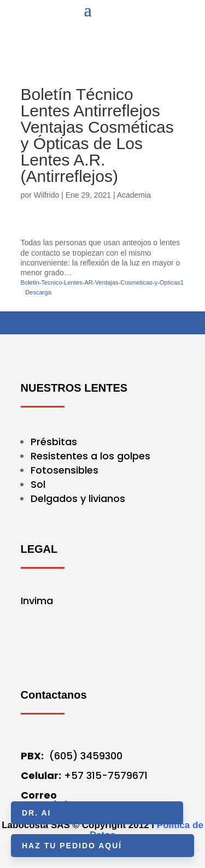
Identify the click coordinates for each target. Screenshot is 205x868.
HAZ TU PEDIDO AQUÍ (72, 846)
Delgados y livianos (78, 498)
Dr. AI (36, 813)
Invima (37, 601)
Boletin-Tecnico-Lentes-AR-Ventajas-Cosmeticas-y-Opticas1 (102, 282)
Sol (38, 484)
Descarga (38, 292)
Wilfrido (47, 195)
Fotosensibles (65, 470)
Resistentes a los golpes (90, 456)
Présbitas (55, 442)
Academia (134, 195)
